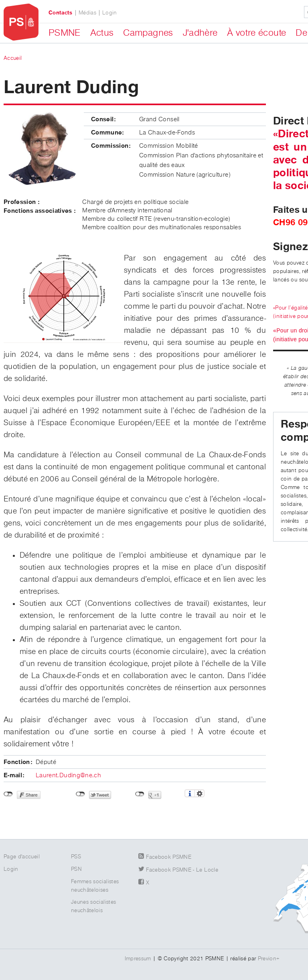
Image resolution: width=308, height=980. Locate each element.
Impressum (138, 959)
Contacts (61, 13)
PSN (76, 869)
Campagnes (148, 33)
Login (110, 13)
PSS (76, 857)
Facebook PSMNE (169, 857)
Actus (102, 33)
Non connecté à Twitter (80, 794)
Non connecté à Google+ (140, 794)
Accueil (13, 58)
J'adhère (200, 33)
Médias (87, 13)
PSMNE (65, 33)
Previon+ (269, 959)
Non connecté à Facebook (8, 794)
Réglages (200, 793)
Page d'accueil (22, 857)
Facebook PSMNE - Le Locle (182, 870)
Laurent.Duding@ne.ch (68, 776)
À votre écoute (256, 33)
